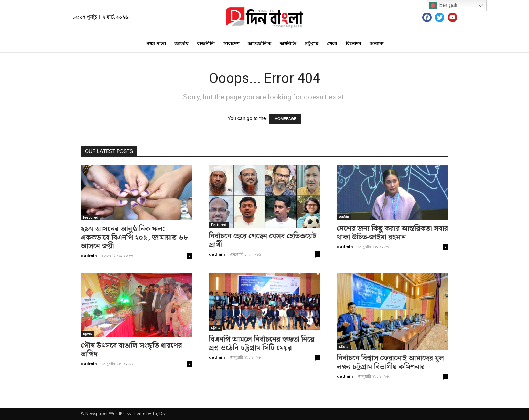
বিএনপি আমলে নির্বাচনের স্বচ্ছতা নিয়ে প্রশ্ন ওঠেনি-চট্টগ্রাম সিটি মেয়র (262, 344)
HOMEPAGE (285, 119)
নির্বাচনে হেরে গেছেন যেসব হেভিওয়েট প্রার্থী (263, 241)
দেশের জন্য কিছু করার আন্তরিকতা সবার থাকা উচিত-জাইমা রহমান (393, 233)
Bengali (443, 6)
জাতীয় (181, 44)
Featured (91, 217)
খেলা (332, 44)
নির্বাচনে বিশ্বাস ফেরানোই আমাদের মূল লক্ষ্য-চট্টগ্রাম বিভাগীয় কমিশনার (391, 363)
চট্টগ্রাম (312, 44)
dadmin (89, 255)
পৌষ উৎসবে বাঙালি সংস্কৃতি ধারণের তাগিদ (131, 350)
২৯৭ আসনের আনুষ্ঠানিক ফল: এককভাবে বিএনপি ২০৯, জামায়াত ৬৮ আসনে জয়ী (135, 238)
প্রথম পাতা (156, 44)
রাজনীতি (206, 44)
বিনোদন (353, 44)
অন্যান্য (377, 44)
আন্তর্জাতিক (260, 44)
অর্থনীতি (288, 44)
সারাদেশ (231, 44)
